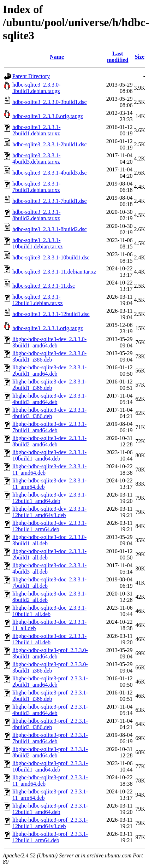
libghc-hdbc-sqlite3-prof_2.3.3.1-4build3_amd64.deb (50, 710)
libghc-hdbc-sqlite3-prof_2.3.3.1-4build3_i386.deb (50, 724)
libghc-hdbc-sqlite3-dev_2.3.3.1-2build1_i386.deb (49, 385)
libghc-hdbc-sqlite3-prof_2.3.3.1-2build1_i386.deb (50, 696)
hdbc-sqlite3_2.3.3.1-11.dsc (44, 286)
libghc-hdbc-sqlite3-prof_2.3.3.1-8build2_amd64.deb (50, 752)
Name (57, 57)
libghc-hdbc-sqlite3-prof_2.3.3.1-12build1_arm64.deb (50, 837)
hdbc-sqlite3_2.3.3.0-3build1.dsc (50, 102)
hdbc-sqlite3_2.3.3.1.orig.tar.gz (48, 328)
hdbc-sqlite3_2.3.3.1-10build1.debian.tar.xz (38, 243)
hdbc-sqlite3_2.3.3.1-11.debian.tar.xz (54, 272)
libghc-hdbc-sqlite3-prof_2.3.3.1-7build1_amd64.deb (50, 738)
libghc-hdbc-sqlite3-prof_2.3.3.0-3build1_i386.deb (50, 667)
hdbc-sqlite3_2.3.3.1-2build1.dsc (50, 144)
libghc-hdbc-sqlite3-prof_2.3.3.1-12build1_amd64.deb (50, 809)
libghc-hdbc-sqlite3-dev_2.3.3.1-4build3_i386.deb (49, 413)
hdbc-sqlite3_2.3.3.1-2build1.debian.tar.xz (36, 130)
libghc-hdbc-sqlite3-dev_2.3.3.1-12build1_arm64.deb (49, 526)
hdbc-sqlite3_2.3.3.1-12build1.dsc (51, 314)
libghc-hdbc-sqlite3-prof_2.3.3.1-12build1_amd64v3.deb (50, 823)
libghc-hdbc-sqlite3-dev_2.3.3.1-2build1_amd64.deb (49, 371)
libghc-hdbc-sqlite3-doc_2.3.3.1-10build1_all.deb (49, 611)
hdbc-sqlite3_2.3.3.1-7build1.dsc (50, 201)
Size (139, 57)
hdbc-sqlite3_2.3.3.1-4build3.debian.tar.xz (36, 159)
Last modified (118, 57)
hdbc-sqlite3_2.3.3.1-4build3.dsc (50, 173)
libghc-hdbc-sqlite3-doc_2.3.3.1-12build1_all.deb (49, 639)
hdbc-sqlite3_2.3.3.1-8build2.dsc (50, 229)
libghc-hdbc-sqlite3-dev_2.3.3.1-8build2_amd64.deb (49, 441)
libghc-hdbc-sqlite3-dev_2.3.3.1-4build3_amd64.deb (49, 399)
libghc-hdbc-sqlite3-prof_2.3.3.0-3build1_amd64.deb (50, 653)
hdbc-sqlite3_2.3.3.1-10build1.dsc (51, 257)
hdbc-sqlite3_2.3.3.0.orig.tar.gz (48, 116)
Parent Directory (31, 76)
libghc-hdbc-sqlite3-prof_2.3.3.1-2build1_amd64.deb (50, 682)
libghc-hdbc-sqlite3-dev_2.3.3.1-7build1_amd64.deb (49, 427)
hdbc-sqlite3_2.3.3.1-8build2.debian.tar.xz (36, 215)
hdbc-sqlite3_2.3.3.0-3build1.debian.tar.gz (36, 88)
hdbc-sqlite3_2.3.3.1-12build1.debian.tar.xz (38, 300)
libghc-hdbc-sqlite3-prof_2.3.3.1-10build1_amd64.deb (50, 766)
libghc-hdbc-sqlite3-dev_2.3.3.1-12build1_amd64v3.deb (49, 512)
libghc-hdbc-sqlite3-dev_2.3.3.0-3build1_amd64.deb (49, 342)
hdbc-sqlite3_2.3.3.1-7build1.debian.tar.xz (36, 187)
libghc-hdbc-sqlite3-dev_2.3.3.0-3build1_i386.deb (49, 356)
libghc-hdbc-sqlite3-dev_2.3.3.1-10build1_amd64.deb (49, 455)
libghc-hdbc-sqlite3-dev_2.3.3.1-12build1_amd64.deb (49, 498)
